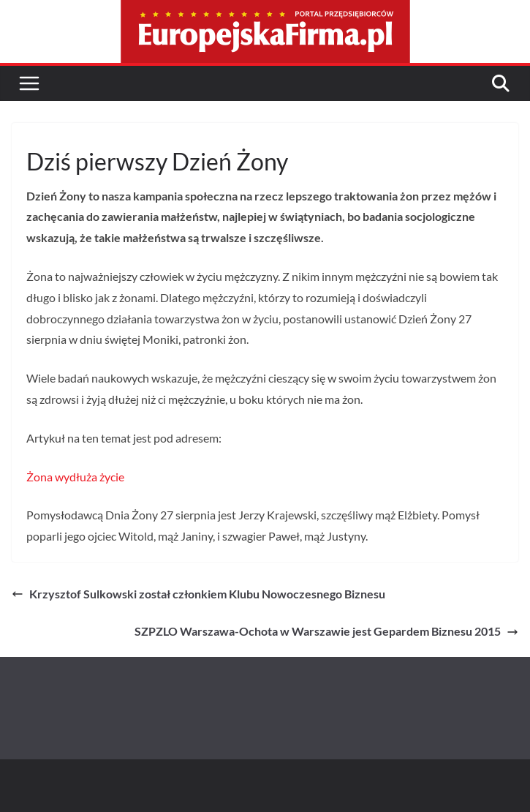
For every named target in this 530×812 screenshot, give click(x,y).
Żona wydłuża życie (75, 477)
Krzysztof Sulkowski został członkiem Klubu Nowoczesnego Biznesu (198, 594)
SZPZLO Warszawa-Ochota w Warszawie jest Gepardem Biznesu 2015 (326, 631)
